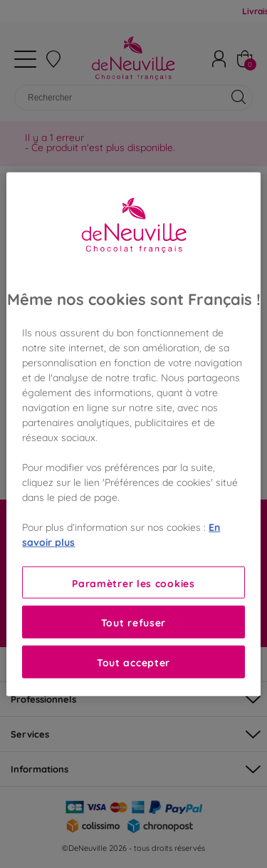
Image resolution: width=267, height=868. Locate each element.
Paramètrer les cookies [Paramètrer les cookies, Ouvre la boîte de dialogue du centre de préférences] (133, 583)
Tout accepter (133, 662)
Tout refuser (133, 622)
